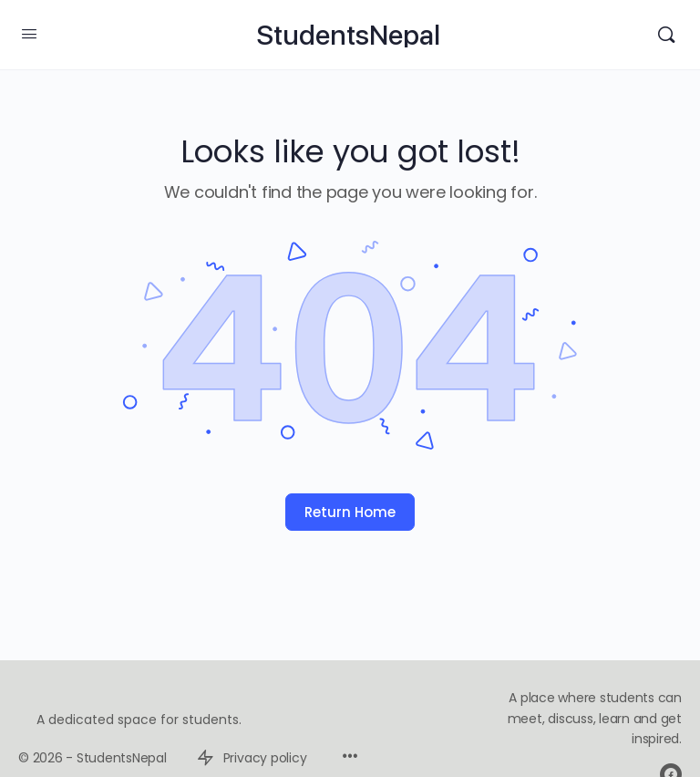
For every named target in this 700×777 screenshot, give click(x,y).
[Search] (666, 35)
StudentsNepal (348, 35)
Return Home (350, 512)
